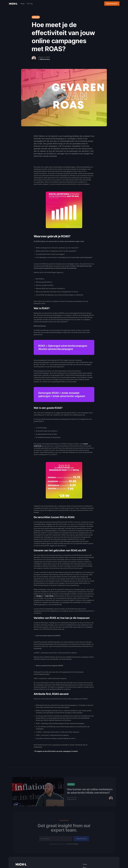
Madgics (39, 596)
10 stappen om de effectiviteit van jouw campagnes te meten (56, 751)
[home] (13, 4)
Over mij (30, 4)
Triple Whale (49, 596)
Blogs (23, 4)
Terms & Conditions (73, 844)
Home (85, 864)
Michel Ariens (45, 59)
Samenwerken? (112, 4)
